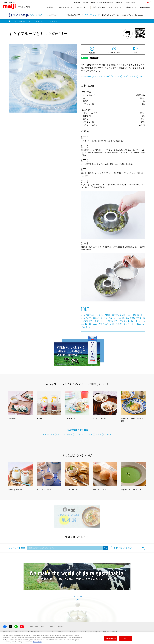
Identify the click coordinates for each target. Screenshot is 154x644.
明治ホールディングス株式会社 (102, 3)
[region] (77, 638)
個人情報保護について (35, 632)
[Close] (151, 638)
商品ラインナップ (108, 15)
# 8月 (125, 77)
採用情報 (77, 3)
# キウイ (116, 77)
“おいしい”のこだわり (75, 15)
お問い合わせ (8, 632)
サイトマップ (20, 632)
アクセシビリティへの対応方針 (90, 632)
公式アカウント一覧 (37, 627)
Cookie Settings (110, 638)
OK (126, 638)
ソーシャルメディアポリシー (56, 632)
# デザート (87, 77)
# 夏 (140, 77)
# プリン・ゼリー (102, 77)
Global (119, 3)
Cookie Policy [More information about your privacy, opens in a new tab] (38, 642)
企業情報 (86, 3)
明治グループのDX (111, 632)
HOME (14, 21)
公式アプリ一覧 (57, 627)
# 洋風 (133, 77)
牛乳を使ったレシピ (92, 15)
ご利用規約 (72, 632)
